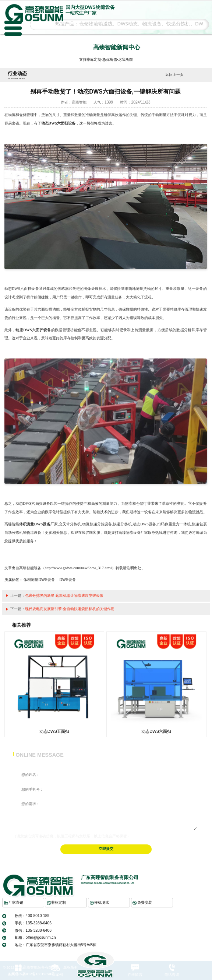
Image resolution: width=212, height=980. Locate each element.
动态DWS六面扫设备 (59, 123)
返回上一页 (174, 75)
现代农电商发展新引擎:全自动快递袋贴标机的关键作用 (70, 609)
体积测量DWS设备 (35, 524)
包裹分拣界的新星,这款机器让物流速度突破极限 (64, 596)
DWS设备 (68, 580)
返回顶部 (203, 947)
